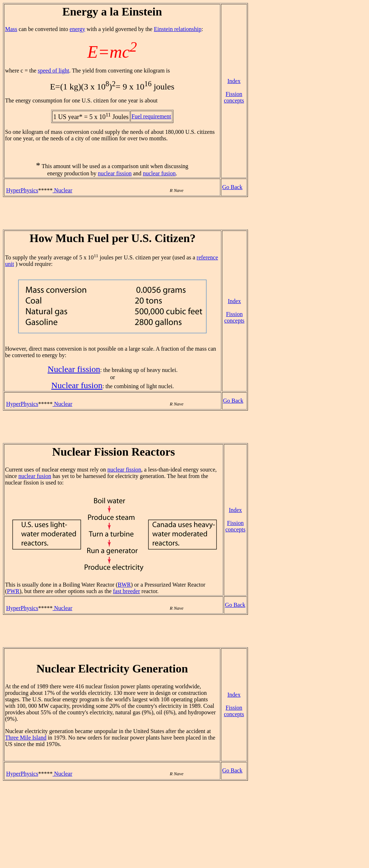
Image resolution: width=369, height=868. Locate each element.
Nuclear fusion (77, 385)
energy (77, 29)
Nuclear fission (74, 369)
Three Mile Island (26, 738)
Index (234, 81)
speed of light (54, 71)
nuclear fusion (159, 173)
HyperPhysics (22, 190)
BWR (124, 585)
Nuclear (63, 190)
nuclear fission (115, 173)
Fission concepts (234, 97)
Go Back (232, 187)
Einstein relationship (178, 29)
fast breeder (126, 591)
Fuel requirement (151, 116)
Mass (11, 29)
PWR (13, 591)
